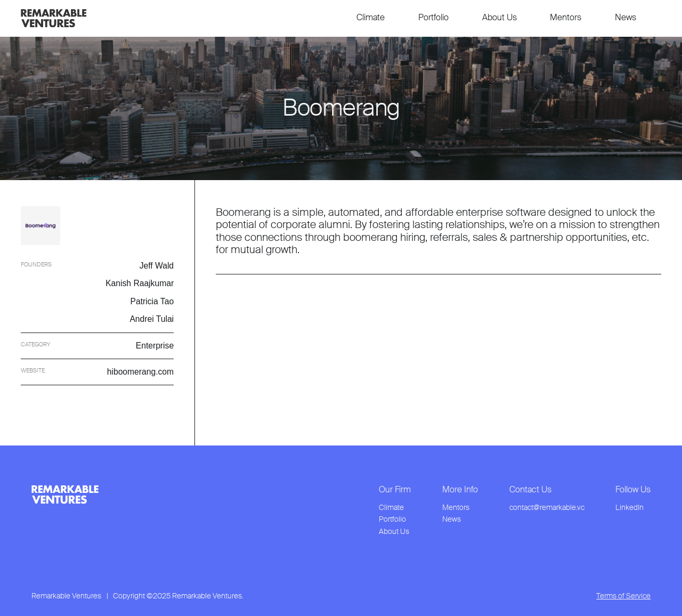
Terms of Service (623, 596)
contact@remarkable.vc (547, 508)
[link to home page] (54, 18)
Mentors (566, 18)
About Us (500, 18)
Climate (371, 18)
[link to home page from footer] (65, 495)
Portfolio (433, 18)
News (626, 18)
